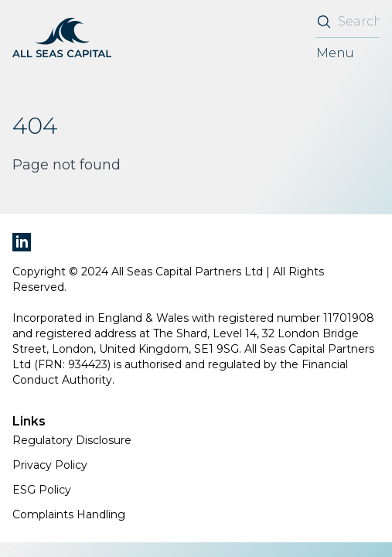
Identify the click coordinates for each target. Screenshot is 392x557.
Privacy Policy (50, 465)
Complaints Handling (69, 514)
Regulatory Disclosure (72, 440)
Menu (335, 53)
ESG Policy (42, 490)
